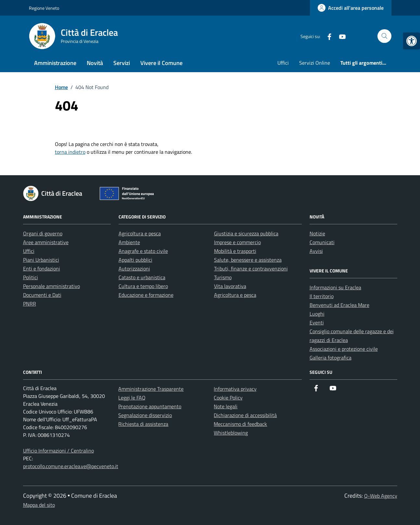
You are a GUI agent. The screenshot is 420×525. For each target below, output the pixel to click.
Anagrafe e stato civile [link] (143, 251)
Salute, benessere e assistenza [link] (248, 260)
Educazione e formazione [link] (146, 295)
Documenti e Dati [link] (42, 295)
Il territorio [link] (322, 296)
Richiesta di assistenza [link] (143, 424)
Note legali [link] (226, 406)
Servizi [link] (122, 63)
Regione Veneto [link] (44, 8)
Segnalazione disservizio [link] (145, 415)
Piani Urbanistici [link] (41, 260)
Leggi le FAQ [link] (132, 398)
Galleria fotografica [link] (331, 358)
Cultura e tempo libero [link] (143, 286)
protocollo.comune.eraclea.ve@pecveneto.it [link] (71, 466)
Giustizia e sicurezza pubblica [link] (246, 233)
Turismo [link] (223, 277)
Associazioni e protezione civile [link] (344, 349)
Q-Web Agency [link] (381, 496)
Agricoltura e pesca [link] (140, 233)
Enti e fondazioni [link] (42, 269)
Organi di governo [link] (43, 233)
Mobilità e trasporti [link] (235, 251)
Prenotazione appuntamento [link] (150, 406)
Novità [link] (95, 63)
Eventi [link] (317, 322)
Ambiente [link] (129, 242)
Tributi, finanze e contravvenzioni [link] (251, 269)
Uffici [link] (283, 63)
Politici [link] (31, 277)
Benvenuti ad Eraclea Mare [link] (339, 305)
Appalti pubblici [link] (135, 260)
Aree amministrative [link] (46, 242)
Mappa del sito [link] (39, 505)
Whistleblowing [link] (231, 433)
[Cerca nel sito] (384, 36)
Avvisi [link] (316, 251)
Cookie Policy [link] (228, 398)
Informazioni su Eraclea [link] (335, 287)
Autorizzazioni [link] (134, 269)
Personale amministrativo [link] (51, 286)
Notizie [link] (317, 233)
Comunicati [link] (322, 242)
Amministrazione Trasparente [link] (151, 389)
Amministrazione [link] (55, 63)
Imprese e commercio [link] (237, 242)
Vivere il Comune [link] (161, 63)
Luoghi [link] (317, 314)
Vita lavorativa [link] (230, 286)
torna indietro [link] (70, 152)
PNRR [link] (30, 304)
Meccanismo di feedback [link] (240, 424)
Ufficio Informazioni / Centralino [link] (58, 451)
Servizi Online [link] (315, 63)
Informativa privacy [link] (235, 389)
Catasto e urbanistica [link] (142, 277)
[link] (412, 41)
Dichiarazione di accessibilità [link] (245, 415)
